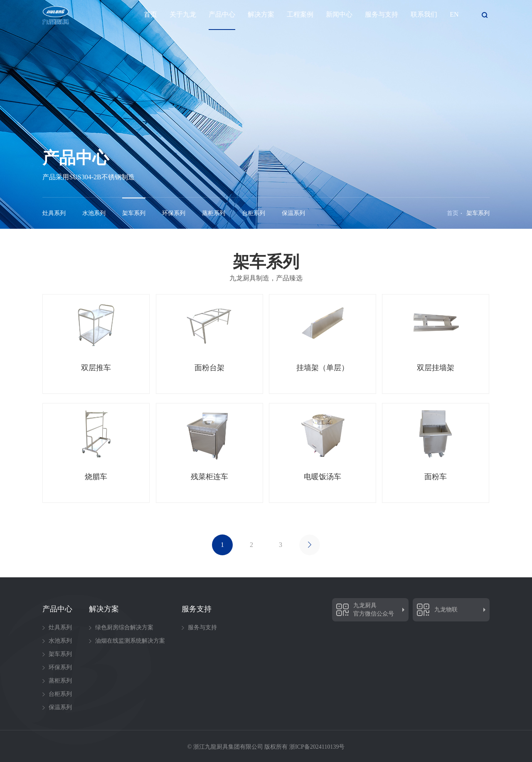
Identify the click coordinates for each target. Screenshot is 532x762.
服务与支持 (382, 14)
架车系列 (134, 213)
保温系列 (293, 213)
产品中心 (222, 14)
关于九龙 (183, 14)
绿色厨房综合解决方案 (124, 627)
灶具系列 (54, 213)
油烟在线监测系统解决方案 (130, 641)
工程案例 (300, 14)
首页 (150, 14)
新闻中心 (339, 14)
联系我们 (424, 14)
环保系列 (174, 213)
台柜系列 (254, 213)
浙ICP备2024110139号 (317, 747)
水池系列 (94, 213)
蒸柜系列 (214, 213)
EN (454, 14)
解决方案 (261, 14)
